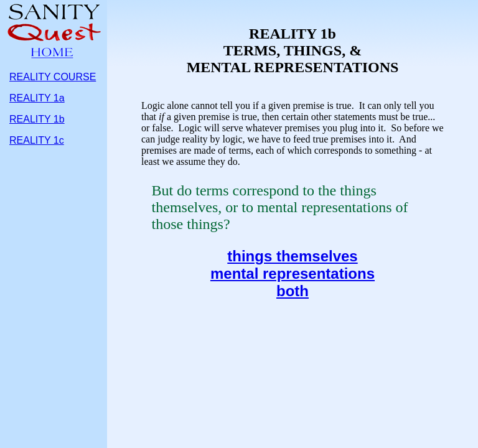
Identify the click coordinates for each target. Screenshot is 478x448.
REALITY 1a (37, 98)
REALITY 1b (37, 119)
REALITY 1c (37, 140)
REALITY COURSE (53, 77)
